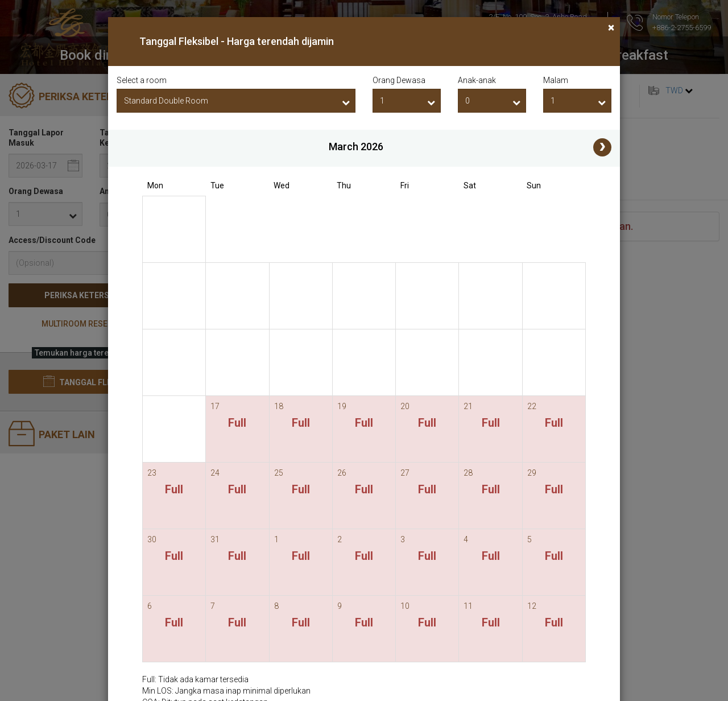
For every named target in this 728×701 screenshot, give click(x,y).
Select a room (142, 80)
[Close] (611, 28)
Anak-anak (477, 80)
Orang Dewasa (399, 80)
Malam (556, 80)
